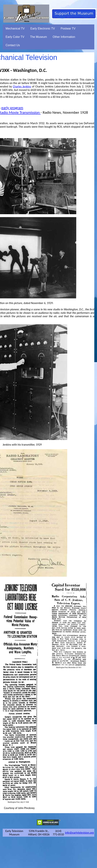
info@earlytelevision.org (79, 833)
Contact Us (13, 45)
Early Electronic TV (43, 29)
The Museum (38, 37)
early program (12, 108)
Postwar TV (68, 29)
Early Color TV (15, 37)
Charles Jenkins (22, 86)
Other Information (64, 37)
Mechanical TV (15, 29)
